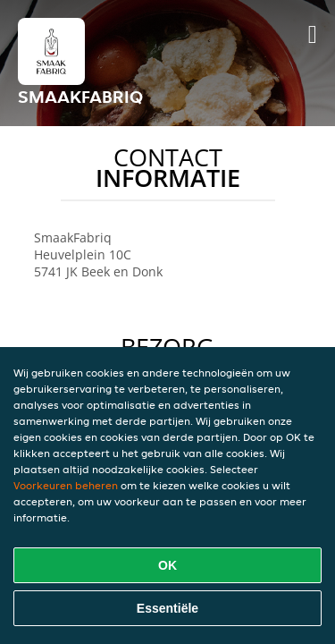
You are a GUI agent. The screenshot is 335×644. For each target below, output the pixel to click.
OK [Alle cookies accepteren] (167, 565)
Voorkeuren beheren (66, 485)
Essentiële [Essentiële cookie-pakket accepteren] (167, 608)
